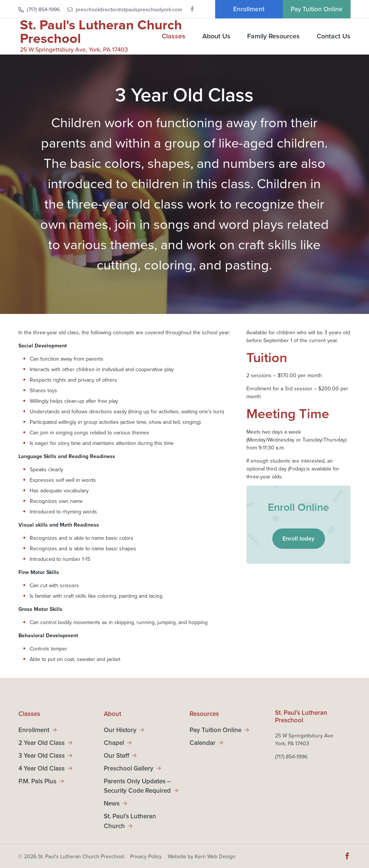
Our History (120, 730)
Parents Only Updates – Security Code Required (137, 786)
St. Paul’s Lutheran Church (130, 821)
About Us (216, 37)
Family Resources (273, 37)
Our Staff (116, 756)
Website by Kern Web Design (202, 857)
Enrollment (249, 9)
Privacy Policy (146, 857)
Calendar (203, 743)
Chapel (114, 743)
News (112, 803)
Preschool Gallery (129, 768)
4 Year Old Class (42, 768)
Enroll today (298, 538)
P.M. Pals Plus (37, 781)
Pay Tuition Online (317, 9)
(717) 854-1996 (43, 10)
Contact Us (334, 37)
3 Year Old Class (42, 756)
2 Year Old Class (42, 743)
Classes (174, 37)
